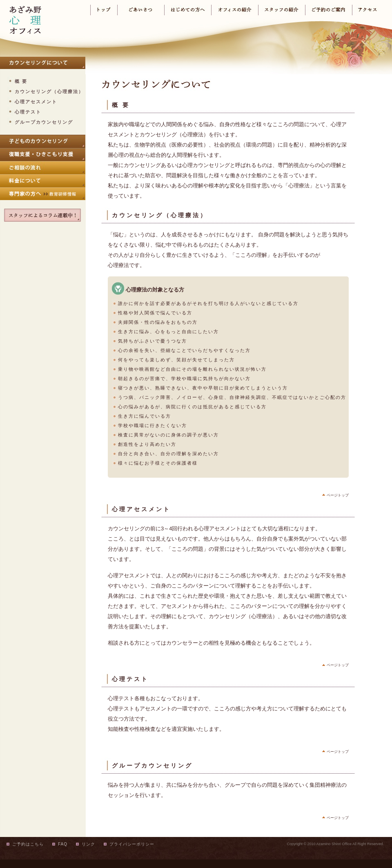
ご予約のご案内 (329, 10)
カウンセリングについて (43, 63)
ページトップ (338, 495)
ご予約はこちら (28, 844)
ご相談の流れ (43, 167)
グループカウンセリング (44, 122)
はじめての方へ (188, 10)
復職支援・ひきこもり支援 (43, 154)
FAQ (63, 844)
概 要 (21, 81)
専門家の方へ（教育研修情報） (43, 194)
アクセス (367, 10)
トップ (104, 10)
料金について (43, 180)
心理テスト (28, 112)
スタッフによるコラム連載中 (43, 215)
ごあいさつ (141, 10)
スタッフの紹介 (282, 10)
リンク (88, 844)
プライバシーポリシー (132, 844)
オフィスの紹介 (235, 10)
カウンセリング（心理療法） (49, 91)
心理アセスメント (36, 102)
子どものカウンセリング (43, 141)
